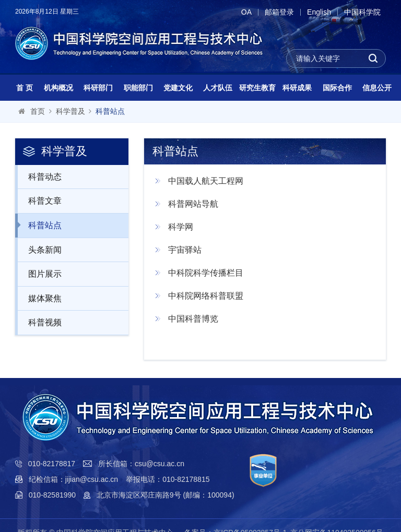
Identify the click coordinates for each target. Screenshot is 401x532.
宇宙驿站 (185, 250)
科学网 (181, 227)
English (319, 12)
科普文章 (39, 200)
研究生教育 (257, 88)
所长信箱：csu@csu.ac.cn (141, 464)
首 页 (25, 88)
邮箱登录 (279, 12)
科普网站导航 (193, 204)
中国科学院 (362, 12)
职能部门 (138, 88)
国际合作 (337, 88)
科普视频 (39, 322)
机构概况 (58, 88)
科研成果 (297, 88)
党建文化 (178, 88)
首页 (38, 111)
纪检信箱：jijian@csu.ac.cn (73, 479)
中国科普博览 (193, 319)
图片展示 (39, 274)
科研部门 (98, 88)
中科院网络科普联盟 (206, 296)
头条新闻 (39, 250)
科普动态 (39, 176)
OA (246, 12)
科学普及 (70, 111)
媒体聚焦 (39, 298)
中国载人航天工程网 (206, 181)
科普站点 (110, 111)
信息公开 (377, 88)
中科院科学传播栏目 (206, 273)
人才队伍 (218, 88)
